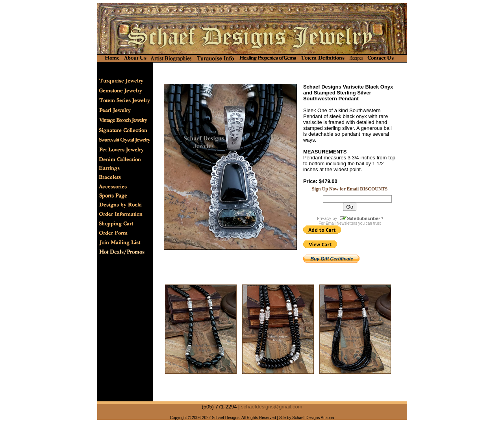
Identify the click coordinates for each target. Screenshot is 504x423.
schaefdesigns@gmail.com (272, 407)
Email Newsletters (341, 223)
